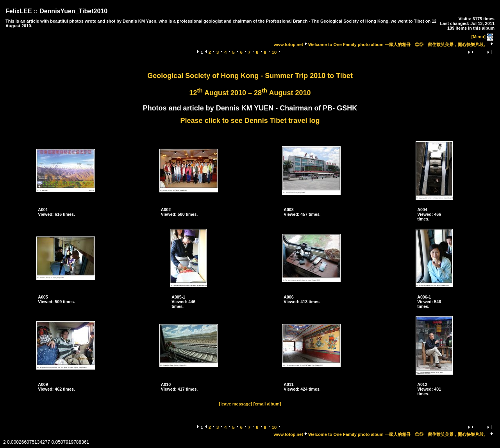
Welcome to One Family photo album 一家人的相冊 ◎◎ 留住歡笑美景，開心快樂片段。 (398, 44)
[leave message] (236, 404)
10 (274, 52)
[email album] (267, 404)
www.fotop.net (288, 44)
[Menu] (479, 37)
